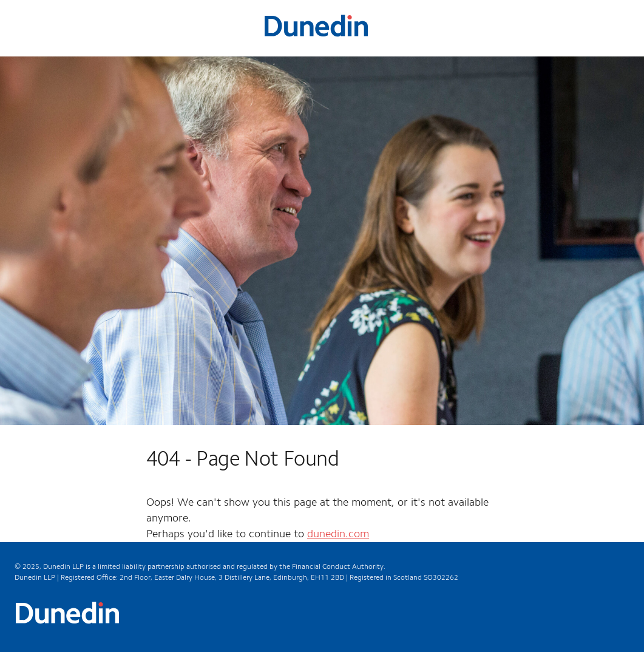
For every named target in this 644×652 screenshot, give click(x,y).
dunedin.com (338, 534)
